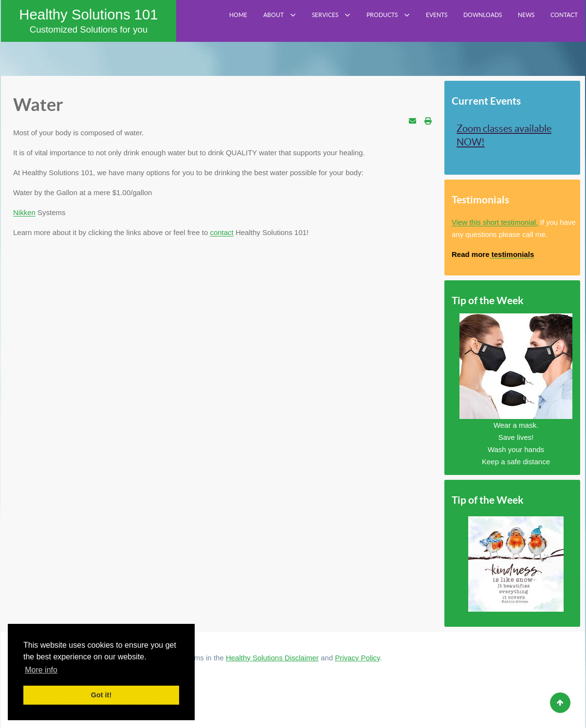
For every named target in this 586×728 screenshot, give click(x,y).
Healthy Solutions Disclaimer (272, 658)
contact (221, 232)
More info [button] (41, 670)
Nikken (24, 212)
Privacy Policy (357, 658)
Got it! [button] (101, 695)
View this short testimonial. (495, 222)
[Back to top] (560, 703)
